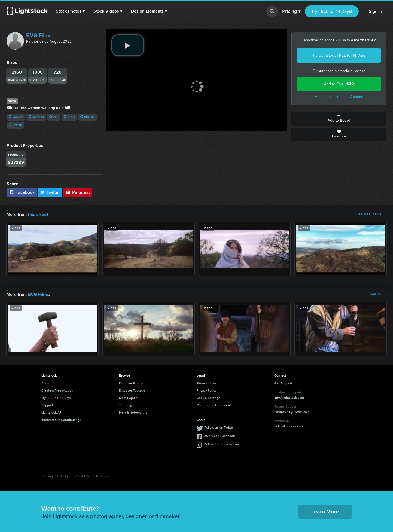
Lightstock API (52, 412)
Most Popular (129, 397)
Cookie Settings (208, 397)
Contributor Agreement (214, 405)
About (46, 383)
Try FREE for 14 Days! (332, 11)
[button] (71, 11)
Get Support (283, 383)
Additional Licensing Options (339, 97)
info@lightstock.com (289, 397)
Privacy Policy (207, 390)
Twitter (50, 192)
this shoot (37, 214)
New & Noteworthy (133, 412)
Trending (126, 405)
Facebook (22, 192)
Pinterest (78, 192)
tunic (69, 117)
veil (54, 117)
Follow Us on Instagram (222, 444)
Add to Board (339, 119)
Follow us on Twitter (219, 427)
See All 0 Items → (371, 214)
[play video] (128, 45)
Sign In (375, 11)
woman (16, 117)
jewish (15, 125)
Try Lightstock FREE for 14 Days (339, 55)
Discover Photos (131, 383)
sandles (36, 117)
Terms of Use (206, 383)
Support (47, 405)
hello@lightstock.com (290, 426)
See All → (378, 294)
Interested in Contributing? (61, 419)
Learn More (325, 511)
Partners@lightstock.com (292, 411)
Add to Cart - (339, 84)
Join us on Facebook (220, 435)
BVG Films (39, 35)
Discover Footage (132, 390)
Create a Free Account (58, 390)
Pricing (291, 11)
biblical (87, 117)
